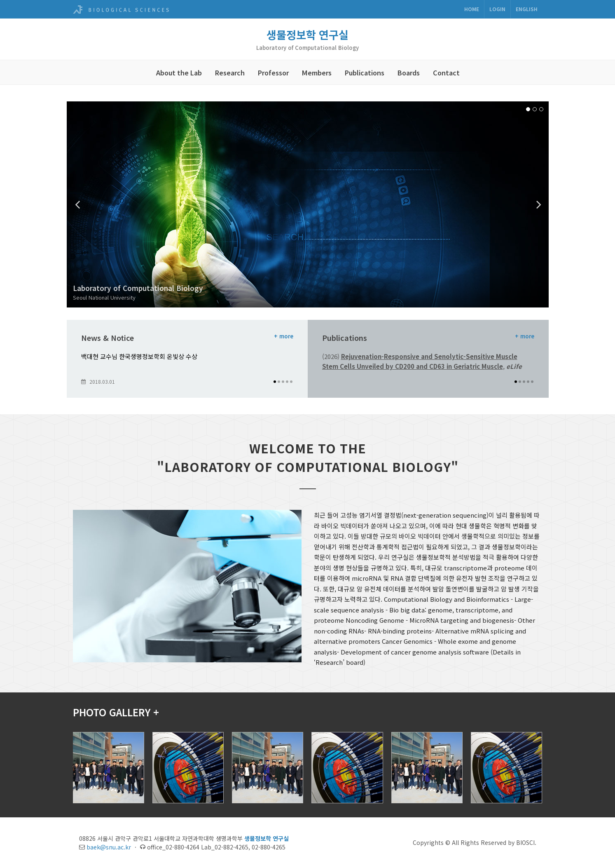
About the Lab (179, 73)
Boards (409, 73)
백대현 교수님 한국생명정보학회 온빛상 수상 (139, 356)
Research (230, 73)
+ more (284, 336)
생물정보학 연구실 (307, 34)
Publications (365, 73)
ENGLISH (527, 9)
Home (472, 9)
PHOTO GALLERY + (116, 712)
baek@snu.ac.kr (109, 847)
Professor (273, 73)
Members (317, 73)
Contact (446, 73)
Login (497, 9)
